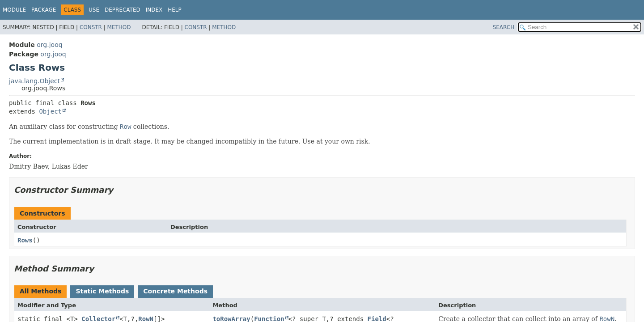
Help (175, 10)
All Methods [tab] (40, 291)
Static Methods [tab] (102, 291)
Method (119, 27)
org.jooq (49, 45)
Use (94, 10)
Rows (25, 240)
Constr (91, 27)
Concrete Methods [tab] (175, 291)
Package (44, 10)
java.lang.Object (34, 81)
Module (14, 10)
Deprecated (123, 10)
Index (154, 10)
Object (50, 111)
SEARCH (504, 27)
